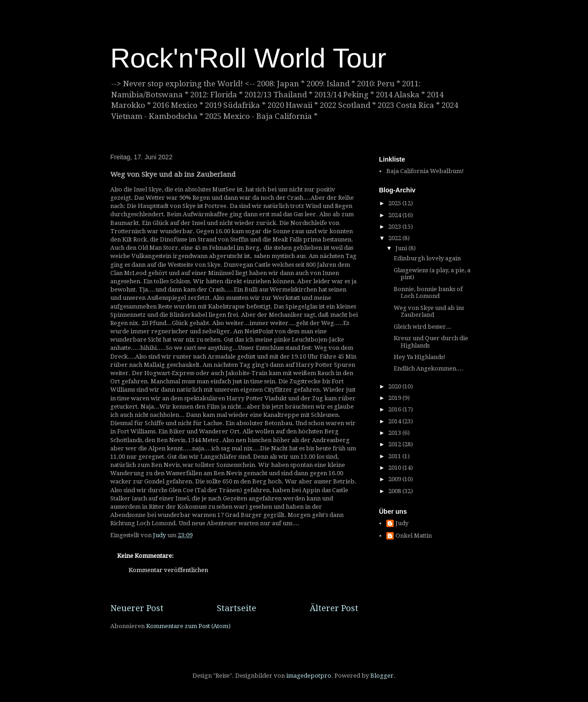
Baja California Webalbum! (425, 171)
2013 (395, 433)
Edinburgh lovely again (427, 258)
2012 (395, 444)
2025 (395, 203)
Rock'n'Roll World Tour (248, 58)
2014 (395, 421)
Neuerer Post (137, 608)
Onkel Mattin (414, 536)
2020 (395, 386)
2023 (395, 227)
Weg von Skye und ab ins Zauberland (429, 312)
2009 (395, 479)
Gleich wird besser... (423, 327)
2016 (395, 409)
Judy (402, 523)
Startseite (237, 608)
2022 (395, 238)
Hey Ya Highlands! (420, 357)
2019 (395, 398)
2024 (395, 215)
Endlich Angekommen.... (429, 368)
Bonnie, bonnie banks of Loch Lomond (428, 293)
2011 (395, 456)
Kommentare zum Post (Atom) (188, 626)
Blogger (382, 676)
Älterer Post (334, 608)
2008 (395, 491)
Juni (402, 248)
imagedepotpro (309, 676)
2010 (395, 468)
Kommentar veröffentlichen (168, 570)
